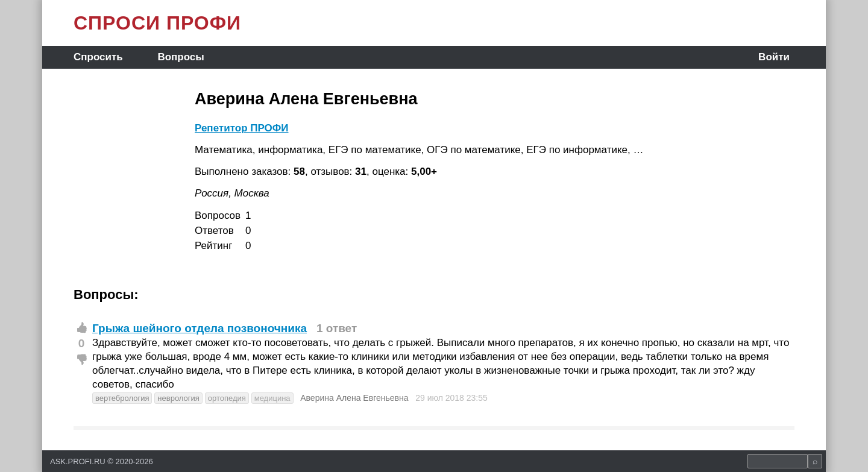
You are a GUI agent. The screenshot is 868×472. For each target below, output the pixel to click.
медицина (272, 398)
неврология (178, 398)
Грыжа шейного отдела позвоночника (200, 328)
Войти (774, 57)
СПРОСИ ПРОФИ (157, 23)
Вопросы (181, 57)
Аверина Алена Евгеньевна (354, 398)
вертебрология (122, 398)
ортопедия (227, 398)
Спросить (98, 57)
